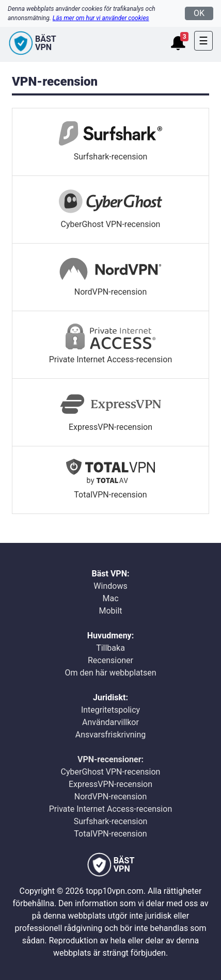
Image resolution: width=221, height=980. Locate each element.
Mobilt (110, 611)
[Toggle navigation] (203, 41)
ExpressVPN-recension (110, 784)
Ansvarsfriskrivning (110, 735)
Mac (110, 598)
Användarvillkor (110, 722)
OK (199, 13)
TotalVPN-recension (110, 834)
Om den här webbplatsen (110, 673)
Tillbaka (110, 648)
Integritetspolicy (110, 710)
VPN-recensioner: (110, 759)
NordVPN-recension (111, 797)
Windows (110, 586)
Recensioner (110, 660)
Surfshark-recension (111, 821)
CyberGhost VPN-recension (111, 772)
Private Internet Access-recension (110, 809)
